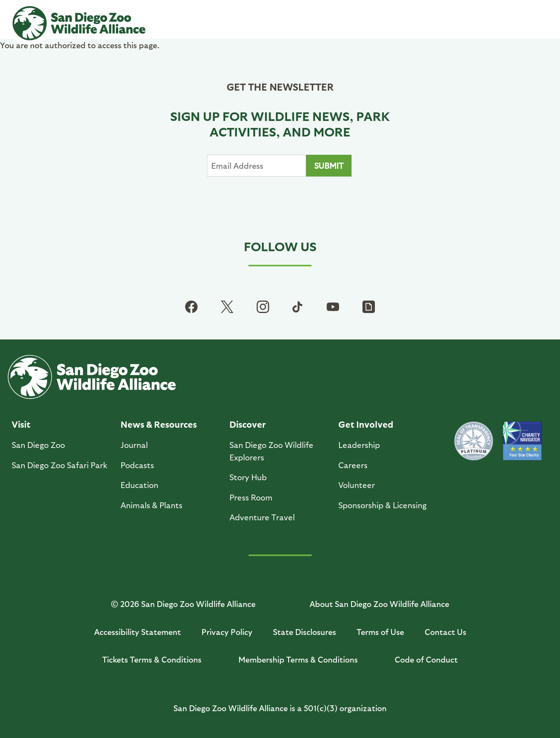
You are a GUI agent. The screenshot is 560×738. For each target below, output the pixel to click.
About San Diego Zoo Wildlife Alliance (379, 604)
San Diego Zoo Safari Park (59, 465)
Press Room (251, 497)
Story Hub (248, 477)
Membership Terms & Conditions (298, 659)
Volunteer (357, 485)
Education (139, 485)
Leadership (359, 445)
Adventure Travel (262, 517)
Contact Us (445, 632)
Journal (134, 445)
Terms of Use (380, 632)
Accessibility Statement (137, 632)
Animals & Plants (151, 505)
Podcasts (137, 465)
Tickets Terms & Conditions (152, 659)
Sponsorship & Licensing (382, 505)
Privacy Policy (227, 632)
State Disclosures (304, 632)
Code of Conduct (426, 659)
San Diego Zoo (38, 445)
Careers (353, 465)
